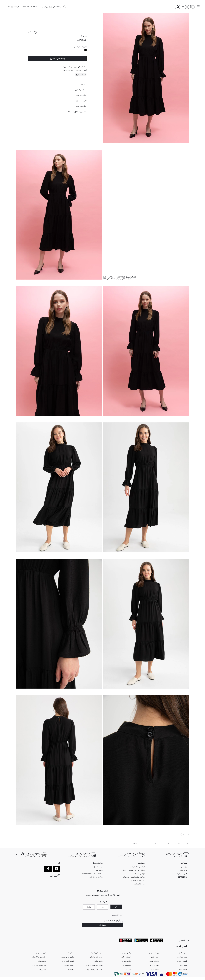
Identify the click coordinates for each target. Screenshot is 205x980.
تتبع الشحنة (140, 874)
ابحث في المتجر (81, 90)
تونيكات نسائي (154, 961)
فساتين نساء (154, 965)
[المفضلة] (25, 7)
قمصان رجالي (126, 957)
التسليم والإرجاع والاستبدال (77, 112)
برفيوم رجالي (70, 970)
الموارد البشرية (182, 874)
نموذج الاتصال (98, 867)
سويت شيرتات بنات (96, 953)
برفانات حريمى (154, 953)
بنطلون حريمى (154, 970)
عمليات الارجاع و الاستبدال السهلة (134, 870)
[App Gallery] (126, 940)
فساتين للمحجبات (69, 965)
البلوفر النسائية (182, 961)
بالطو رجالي (127, 965)
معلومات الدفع (81, 106)
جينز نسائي (127, 970)
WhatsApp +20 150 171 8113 (92, 874)
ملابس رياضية (42, 970)
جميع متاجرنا (183, 953)
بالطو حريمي (126, 953)
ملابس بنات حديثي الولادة (94, 965)
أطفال (89, 907)
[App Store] (157, 940)
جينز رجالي (155, 957)
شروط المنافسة (139, 884)
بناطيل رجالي (126, 961)
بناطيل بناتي (99, 961)
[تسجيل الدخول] (32, 7)
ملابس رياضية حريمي (68, 961)
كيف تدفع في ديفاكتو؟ (138, 880)
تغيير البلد (53, 876)
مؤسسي (184, 867)
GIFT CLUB (182, 877)
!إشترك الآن (103, 925)
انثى (116, 907)
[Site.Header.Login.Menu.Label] (198, 7)
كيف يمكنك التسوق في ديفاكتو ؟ (133, 877)
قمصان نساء (183, 970)
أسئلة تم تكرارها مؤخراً (137, 867)
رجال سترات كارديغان (39, 957)
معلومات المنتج (81, 95)
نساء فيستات (42, 961)
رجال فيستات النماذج (39, 965)
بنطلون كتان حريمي (68, 957)
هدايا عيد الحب (182, 957)
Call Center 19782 (96, 877)
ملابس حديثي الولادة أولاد (95, 970)
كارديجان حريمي (41, 953)
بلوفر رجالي (183, 965)
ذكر (103, 907)
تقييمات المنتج (81, 101)
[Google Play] (141, 940)
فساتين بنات (70, 953)
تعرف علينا (183, 870)
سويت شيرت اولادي (96, 957)
